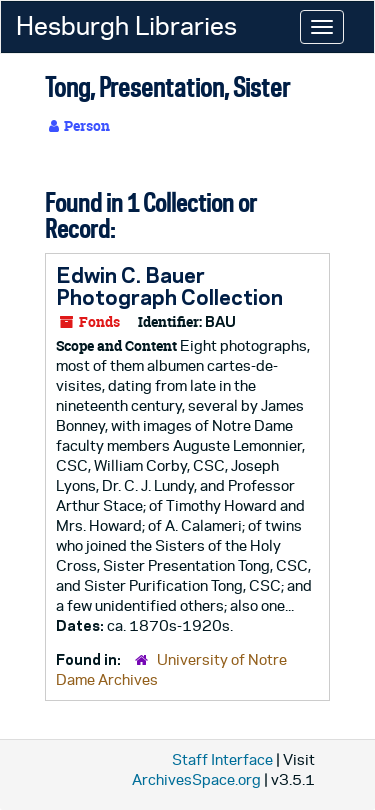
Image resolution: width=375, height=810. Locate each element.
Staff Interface (222, 759)
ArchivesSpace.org (196, 779)
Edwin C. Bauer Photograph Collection (169, 286)
